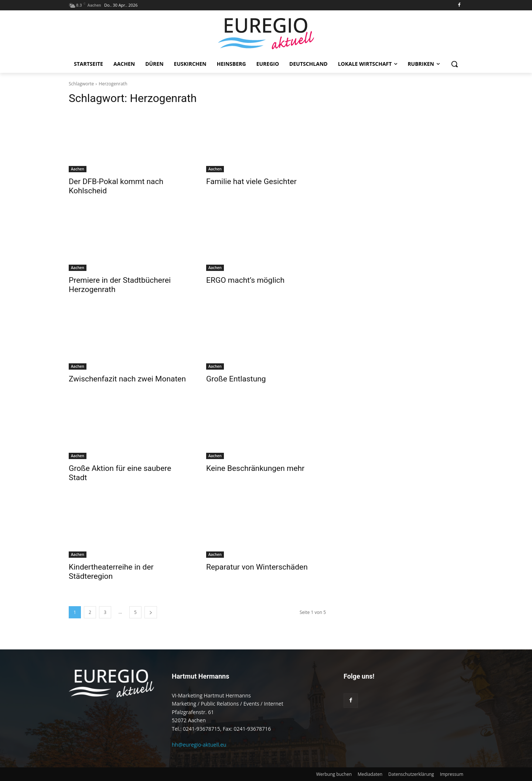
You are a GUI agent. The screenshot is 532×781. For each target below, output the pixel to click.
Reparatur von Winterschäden (257, 567)
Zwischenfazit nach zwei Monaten (127, 379)
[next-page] (151, 612)
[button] (454, 64)
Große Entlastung (236, 379)
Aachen (78, 169)
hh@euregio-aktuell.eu (199, 745)
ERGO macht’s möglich (245, 280)
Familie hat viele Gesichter (251, 181)
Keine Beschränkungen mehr (255, 468)
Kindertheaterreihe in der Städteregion (111, 572)
